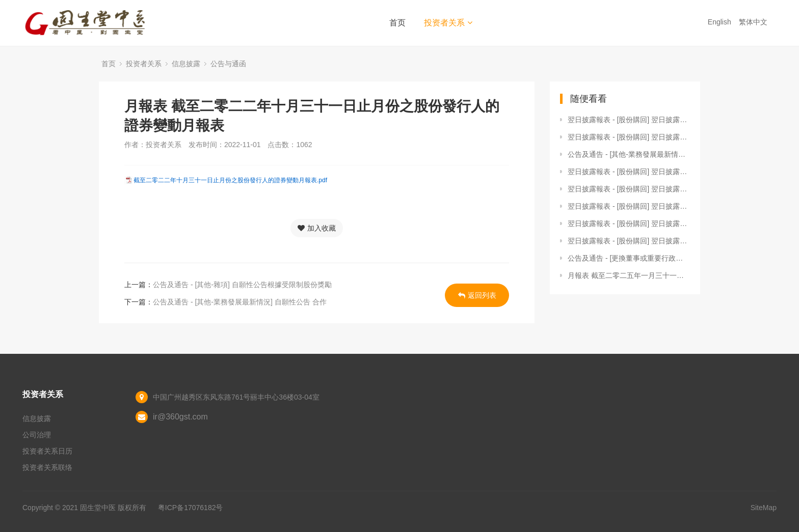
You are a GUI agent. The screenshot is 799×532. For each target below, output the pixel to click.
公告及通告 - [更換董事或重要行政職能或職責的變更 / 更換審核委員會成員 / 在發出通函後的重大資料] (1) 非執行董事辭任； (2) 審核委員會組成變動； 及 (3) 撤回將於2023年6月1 (629, 258)
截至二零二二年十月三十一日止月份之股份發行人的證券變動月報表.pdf (230, 180)
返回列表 (477, 295)
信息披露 (186, 64)
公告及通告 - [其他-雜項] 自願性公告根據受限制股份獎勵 (242, 285)
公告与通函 (228, 64)
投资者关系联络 (47, 467)
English (721, 22)
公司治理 (37, 435)
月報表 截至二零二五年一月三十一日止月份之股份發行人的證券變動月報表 (629, 275)
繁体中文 (754, 22)
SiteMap (764, 508)
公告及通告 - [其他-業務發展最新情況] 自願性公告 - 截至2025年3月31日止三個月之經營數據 (629, 154)
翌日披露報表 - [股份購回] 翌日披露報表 (629, 120)
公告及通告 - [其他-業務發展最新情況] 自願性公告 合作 (240, 302)
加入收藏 (317, 228)
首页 (397, 23)
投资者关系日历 (47, 451)
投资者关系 (448, 23)
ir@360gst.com (180, 417)
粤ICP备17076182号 (191, 508)
